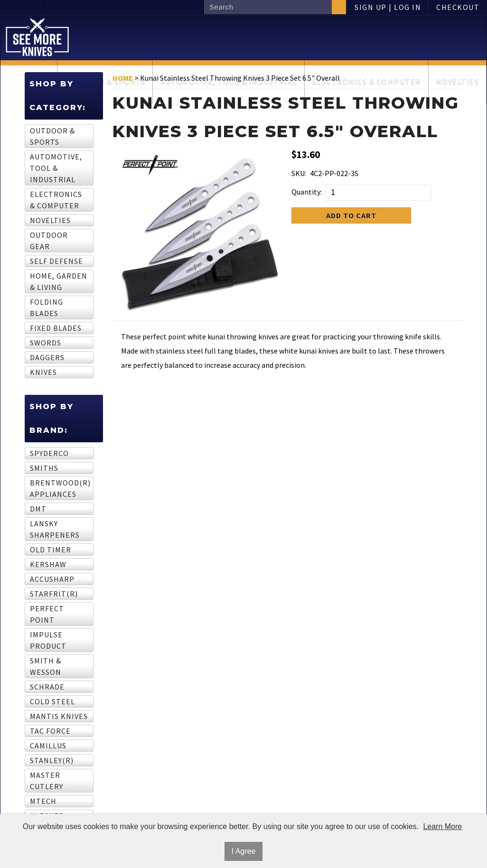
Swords (46, 343)
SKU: (299, 173)
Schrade (47, 687)
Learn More (442, 826)
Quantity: (307, 192)
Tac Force (50, 731)
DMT (38, 509)
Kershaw (48, 564)
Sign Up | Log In (388, 7)
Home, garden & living (59, 281)
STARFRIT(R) (54, 594)
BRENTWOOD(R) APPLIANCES (59, 488)
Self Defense (56, 261)
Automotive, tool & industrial (56, 168)
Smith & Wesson (46, 666)
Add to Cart (351, 215)
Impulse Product (48, 640)
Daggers (47, 357)
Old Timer (51, 550)
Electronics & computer (56, 200)
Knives (43, 372)
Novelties (50, 220)
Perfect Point (47, 614)
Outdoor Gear (49, 241)
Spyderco (49, 453)
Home (123, 78)
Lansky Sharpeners (55, 529)
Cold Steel (52, 701)
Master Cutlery (47, 781)
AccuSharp (52, 579)
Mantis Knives (59, 716)
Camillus (48, 746)
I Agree (244, 851)
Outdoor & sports (52, 136)
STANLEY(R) (52, 760)
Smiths (44, 468)
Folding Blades (47, 308)
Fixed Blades (56, 328)
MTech (43, 801)
